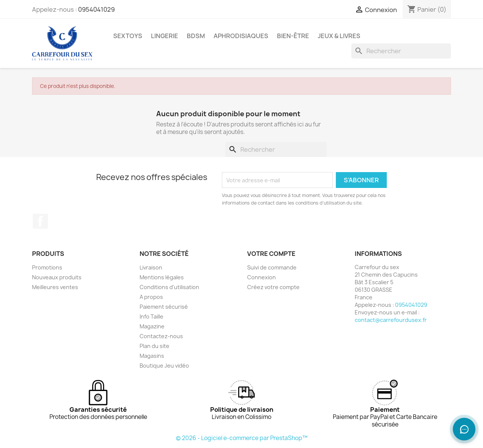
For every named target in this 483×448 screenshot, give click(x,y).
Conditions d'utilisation (169, 287)
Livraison (151, 267)
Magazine (152, 326)
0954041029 (96, 9)
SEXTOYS (128, 36)
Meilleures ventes (55, 287)
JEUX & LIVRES (339, 36)
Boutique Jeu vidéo (164, 366)
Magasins (152, 356)
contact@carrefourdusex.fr (391, 320)
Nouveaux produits (57, 277)
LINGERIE (165, 36)
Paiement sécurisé (164, 307)
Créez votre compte (273, 287)
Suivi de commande (272, 267)
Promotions (47, 267)
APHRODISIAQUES (241, 36)
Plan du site (155, 346)
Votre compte (271, 254)
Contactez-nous (161, 336)
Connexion (261, 277)
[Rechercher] (401, 51)
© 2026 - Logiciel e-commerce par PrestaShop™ (242, 438)
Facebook (40, 221)
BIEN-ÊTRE (293, 36)
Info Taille (152, 316)
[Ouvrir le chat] (464, 429)
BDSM (196, 36)
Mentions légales (162, 277)
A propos (151, 297)
